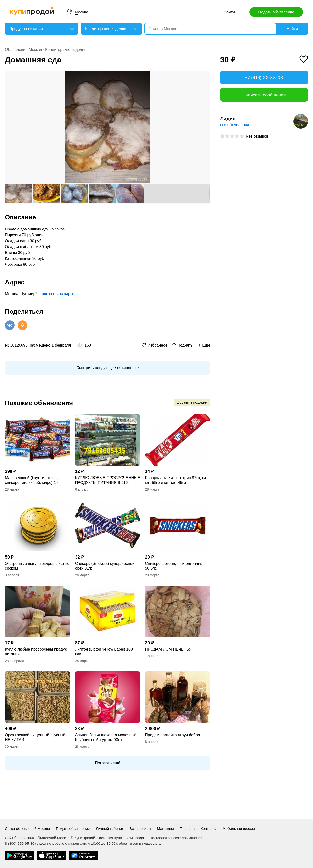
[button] (206, 75)
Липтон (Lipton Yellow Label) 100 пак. (104, 652)
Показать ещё (107, 763)
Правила (187, 828)
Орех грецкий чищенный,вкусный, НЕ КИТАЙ (36, 737)
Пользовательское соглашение (176, 838)
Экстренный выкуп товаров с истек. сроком (37, 566)
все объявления (235, 125)
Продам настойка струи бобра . (173, 735)
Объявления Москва (23, 50)
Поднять (185, 345)
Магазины (165, 828)
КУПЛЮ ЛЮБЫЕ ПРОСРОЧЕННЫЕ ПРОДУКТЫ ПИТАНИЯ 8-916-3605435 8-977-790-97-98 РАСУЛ (108, 480)
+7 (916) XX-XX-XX (264, 78)
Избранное (158, 345)
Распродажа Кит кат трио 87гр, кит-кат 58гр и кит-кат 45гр (177, 480)
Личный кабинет (110, 828)
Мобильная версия (239, 828)
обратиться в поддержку (139, 843)
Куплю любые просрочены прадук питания (36, 652)
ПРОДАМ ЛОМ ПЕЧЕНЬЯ (168, 649)
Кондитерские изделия (66, 50)
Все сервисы (140, 828)
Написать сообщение (264, 95)
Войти (229, 12)
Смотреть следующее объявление (107, 368)
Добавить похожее (192, 402)
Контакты (209, 828)
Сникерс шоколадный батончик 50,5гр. (173, 566)
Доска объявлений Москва (28, 828)
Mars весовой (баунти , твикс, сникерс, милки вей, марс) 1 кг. (33, 480)
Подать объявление (276, 12)
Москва (82, 12)
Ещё (206, 345)
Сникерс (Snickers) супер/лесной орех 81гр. (105, 566)
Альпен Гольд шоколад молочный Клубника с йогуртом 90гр (106, 737)
